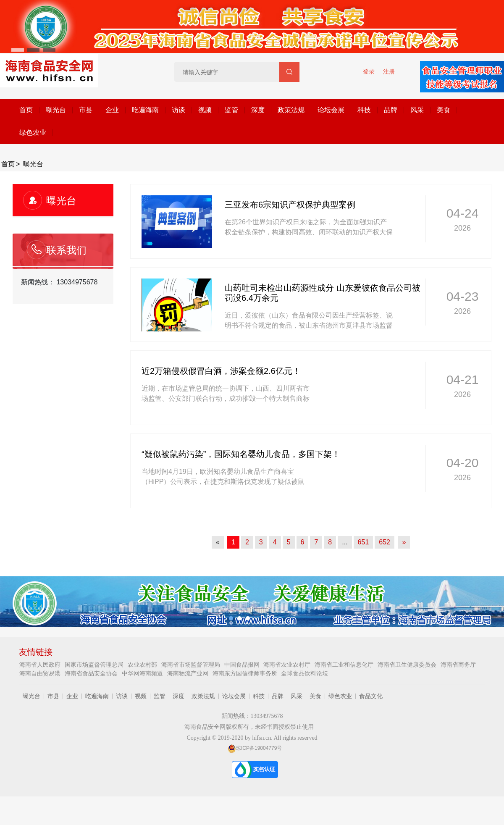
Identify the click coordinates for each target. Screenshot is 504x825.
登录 (369, 71)
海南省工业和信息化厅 (345, 665)
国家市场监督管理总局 (95, 665)
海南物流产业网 (189, 673)
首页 (26, 110)
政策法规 (291, 110)
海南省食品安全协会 (92, 673)
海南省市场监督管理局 (192, 665)
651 (364, 542)
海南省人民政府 (41, 665)
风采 (417, 110)
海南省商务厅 (458, 665)
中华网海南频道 (143, 673)
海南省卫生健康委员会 (408, 665)
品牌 (391, 110)
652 (385, 542)
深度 (258, 110)
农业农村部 (143, 665)
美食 (444, 110)
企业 (112, 110)
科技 (364, 110)
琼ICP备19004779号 (255, 748)
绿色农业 (33, 133)
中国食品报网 (243, 665)
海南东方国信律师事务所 (246, 673)
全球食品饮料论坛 (304, 673)
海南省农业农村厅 (288, 665)
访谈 (178, 110)
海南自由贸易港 (41, 673)
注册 (389, 71)
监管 (231, 110)
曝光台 (56, 110)
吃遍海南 (145, 110)
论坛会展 (331, 110)
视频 (205, 110)
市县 (86, 110)
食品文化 (371, 696)
